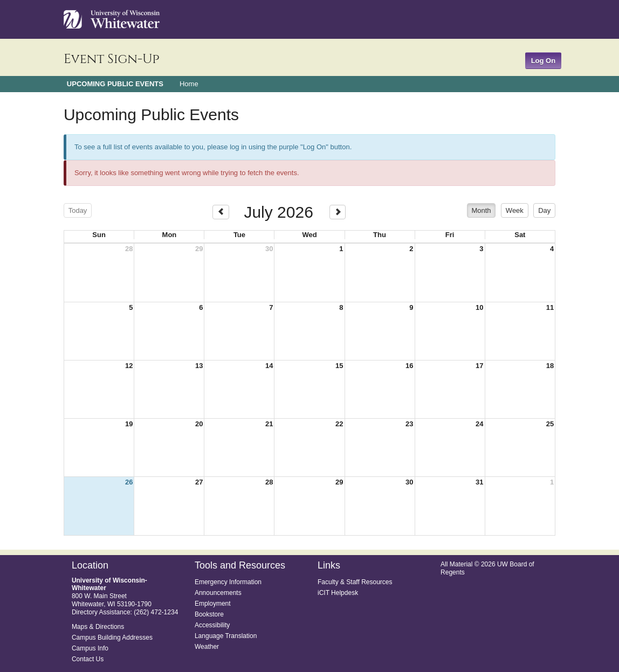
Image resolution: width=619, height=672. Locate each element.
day (544, 210)
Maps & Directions (98, 627)
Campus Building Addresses (112, 638)
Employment (213, 604)
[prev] (221, 212)
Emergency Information (228, 582)
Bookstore (209, 614)
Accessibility (212, 625)
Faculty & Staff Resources (355, 582)
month (481, 210)
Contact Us (88, 659)
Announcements (218, 593)
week (515, 210)
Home (189, 84)
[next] (338, 212)
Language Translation (226, 636)
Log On (544, 61)
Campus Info (90, 648)
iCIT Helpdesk (338, 593)
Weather (207, 647)
